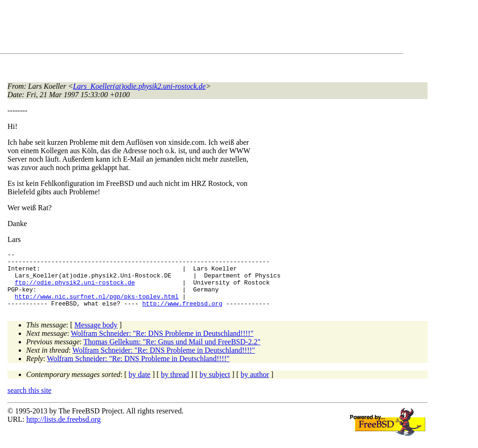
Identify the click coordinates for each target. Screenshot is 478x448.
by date (140, 386)
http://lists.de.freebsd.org (63, 430)
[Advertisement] (177, 28)
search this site (29, 402)
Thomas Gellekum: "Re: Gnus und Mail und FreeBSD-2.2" (172, 353)
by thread (175, 386)
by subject (215, 386)
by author (255, 386)
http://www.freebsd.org (183, 314)
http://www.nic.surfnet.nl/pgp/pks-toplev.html (97, 306)
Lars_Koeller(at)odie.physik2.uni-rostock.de (139, 86)
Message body (96, 336)
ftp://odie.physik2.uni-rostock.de (75, 289)
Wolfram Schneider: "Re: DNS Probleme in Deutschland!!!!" (162, 345)
